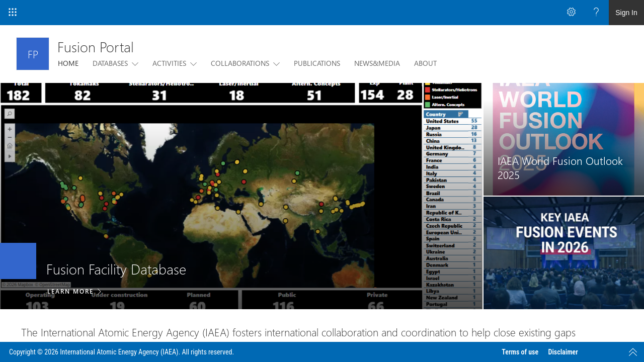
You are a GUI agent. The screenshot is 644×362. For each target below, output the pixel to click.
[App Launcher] (13, 13)
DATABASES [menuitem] (110, 63)
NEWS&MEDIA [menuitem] (377, 63)
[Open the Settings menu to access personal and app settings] (571, 13)
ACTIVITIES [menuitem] (169, 63)
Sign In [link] (626, 13)
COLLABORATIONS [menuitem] (240, 63)
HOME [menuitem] (68, 63)
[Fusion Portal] (33, 54)
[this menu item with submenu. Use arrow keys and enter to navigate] (133, 63)
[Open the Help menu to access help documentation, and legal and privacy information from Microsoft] (596, 13)
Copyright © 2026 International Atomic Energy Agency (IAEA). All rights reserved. (122, 352)
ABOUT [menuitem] (425, 63)
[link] (241, 196)
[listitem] (241, 196)
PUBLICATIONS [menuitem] (317, 63)
